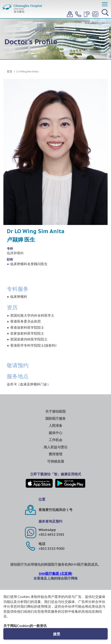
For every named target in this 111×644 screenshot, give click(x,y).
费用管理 (55, 454)
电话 (42, 544)
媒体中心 (55, 433)
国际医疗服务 (55, 418)
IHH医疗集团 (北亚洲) (55, 574)
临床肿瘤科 (15, 253)
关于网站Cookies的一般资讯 (25, 626)
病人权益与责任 (56, 447)
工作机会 (55, 440)
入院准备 (55, 426)
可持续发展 (56, 461)
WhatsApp (47, 530)
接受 (57, 634)
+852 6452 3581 (51, 534)
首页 (10, 71)
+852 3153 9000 (51, 548)
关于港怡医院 (55, 411)
